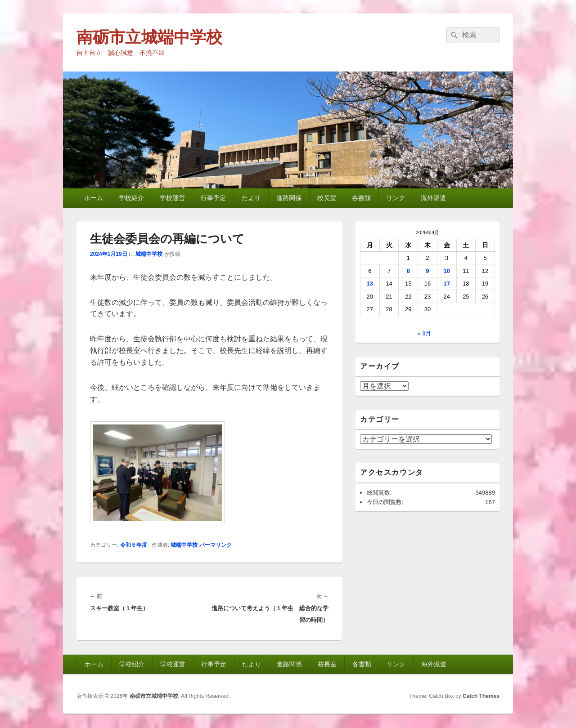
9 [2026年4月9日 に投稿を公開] (427, 271)
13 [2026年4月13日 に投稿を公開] (370, 284)
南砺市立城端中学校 (149, 37)
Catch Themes (481, 696)
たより (251, 198)
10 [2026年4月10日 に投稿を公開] (446, 271)
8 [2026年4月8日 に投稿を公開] (408, 271)
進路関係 (289, 198)
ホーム (94, 198)
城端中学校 (149, 254)
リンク (396, 198)
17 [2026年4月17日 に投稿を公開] (446, 284)
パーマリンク (216, 545)
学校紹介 (131, 198)
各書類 (361, 198)
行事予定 (213, 198)
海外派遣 (433, 198)
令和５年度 (134, 545)
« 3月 (424, 333)
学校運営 (172, 198)
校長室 (327, 198)
